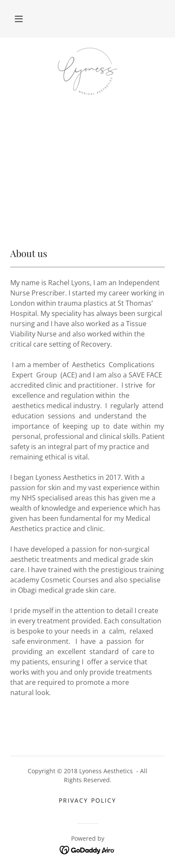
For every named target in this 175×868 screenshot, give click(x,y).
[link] (87, 71)
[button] (19, 19)
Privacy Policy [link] (87, 800)
